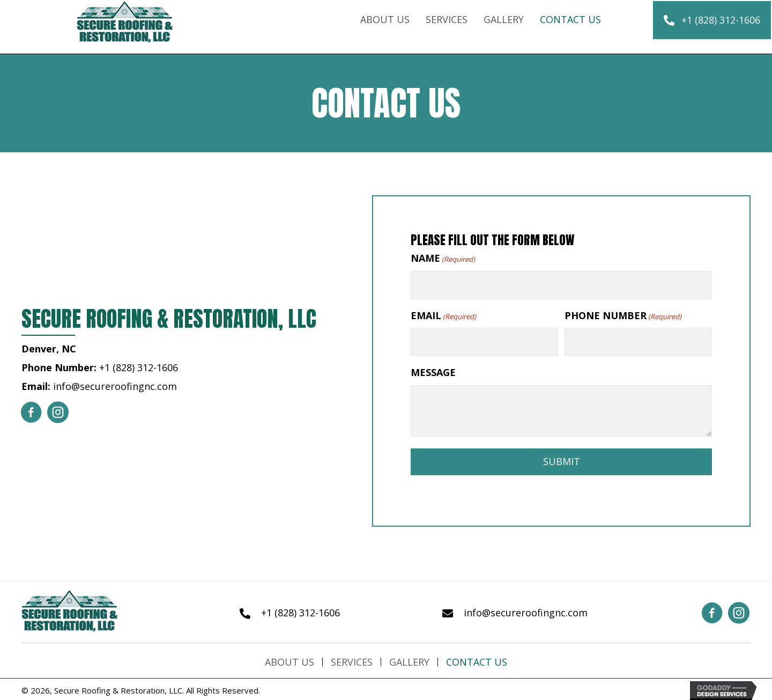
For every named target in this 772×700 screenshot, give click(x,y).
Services (352, 660)
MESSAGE (433, 371)
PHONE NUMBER (623, 315)
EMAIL (443, 315)
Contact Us (477, 660)
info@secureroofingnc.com (115, 386)
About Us (289, 660)
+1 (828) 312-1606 (139, 367)
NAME (443, 258)
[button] (712, 20)
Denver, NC (49, 348)
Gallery (409, 660)
